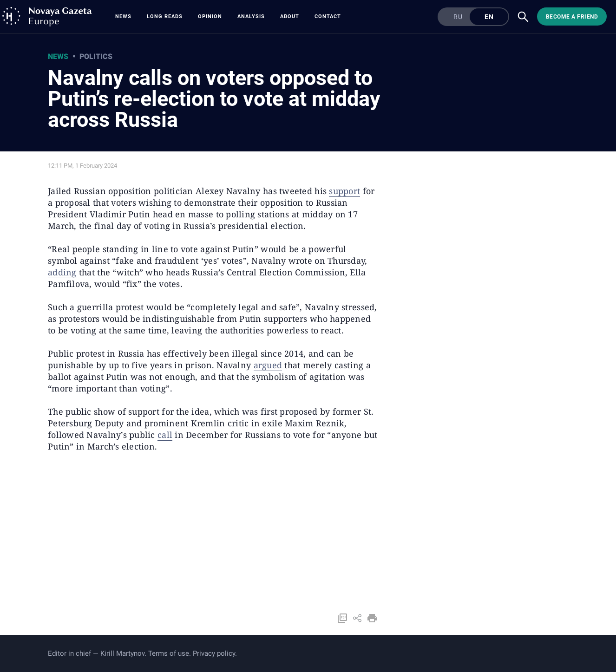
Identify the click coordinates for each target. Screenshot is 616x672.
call (165, 435)
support (344, 191)
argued (268, 365)
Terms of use (169, 653)
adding (62, 272)
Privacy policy (214, 653)
